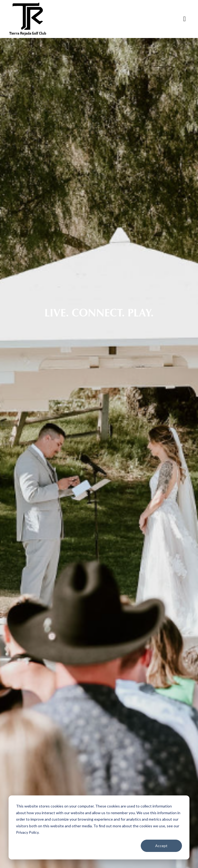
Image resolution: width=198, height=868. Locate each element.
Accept (161, 846)
